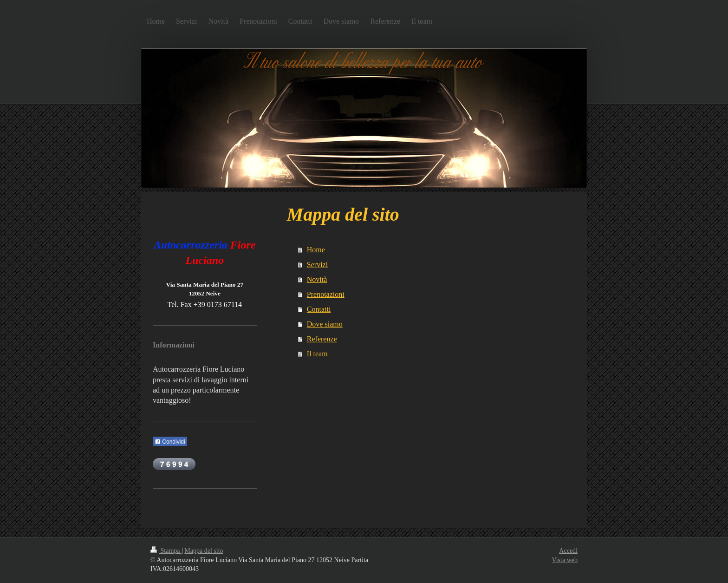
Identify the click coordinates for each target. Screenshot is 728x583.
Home (316, 250)
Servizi (317, 265)
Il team (317, 354)
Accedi (568, 551)
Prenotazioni (326, 294)
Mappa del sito (204, 551)
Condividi (170, 442)
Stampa (166, 551)
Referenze (322, 339)
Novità (317, 279)
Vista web (565, 560)
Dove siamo (325, 324)
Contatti (319, 309)
